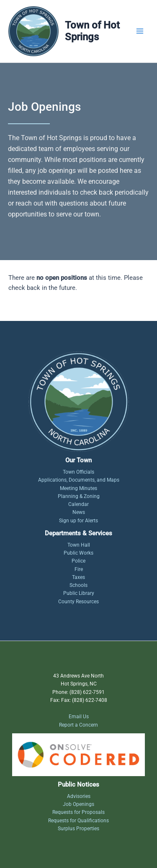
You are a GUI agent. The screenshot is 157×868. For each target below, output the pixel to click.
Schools (78, 585)
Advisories (79, 796)
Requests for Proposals (78, 812)
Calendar (78, 504)
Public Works (78, 553)
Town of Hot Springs (92, 31)
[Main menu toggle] (140, 31)
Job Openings (78, 804)
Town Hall (79, 545)
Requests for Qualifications (78, 821)
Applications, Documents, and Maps (79, 480)
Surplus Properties (78, 829)
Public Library (79, 593)
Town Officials (78, 472)
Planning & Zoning (79, 496)
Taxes (78, 577)
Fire (79, 569)
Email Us (79, 717)
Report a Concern (78, 725)
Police (78, 561)
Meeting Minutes (78, 488)
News (79, 512)
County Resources (78, 602)
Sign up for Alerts (78, 521)
